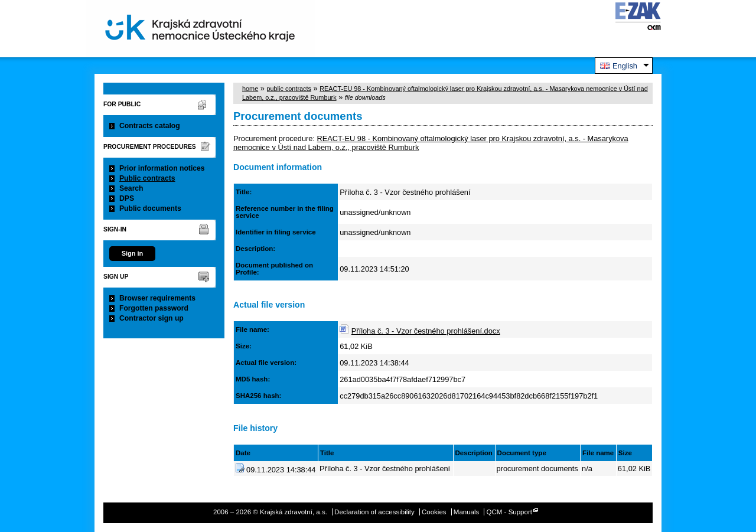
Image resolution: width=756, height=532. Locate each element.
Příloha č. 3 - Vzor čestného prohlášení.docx (426, 331)
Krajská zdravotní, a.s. (200, 29)
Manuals (467, 512)
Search (131, 188)
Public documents (150, 208)
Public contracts (147, 178)
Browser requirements (157, 298)
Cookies (434, 512)
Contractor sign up (151, 318)
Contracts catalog (150, 126)
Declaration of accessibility (374, 512)
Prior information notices (162, 168)
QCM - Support (509, 512)
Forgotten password (154, 308)
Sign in (132, 253)
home (250, 89)
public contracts (289, 89)
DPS (127, 198)
